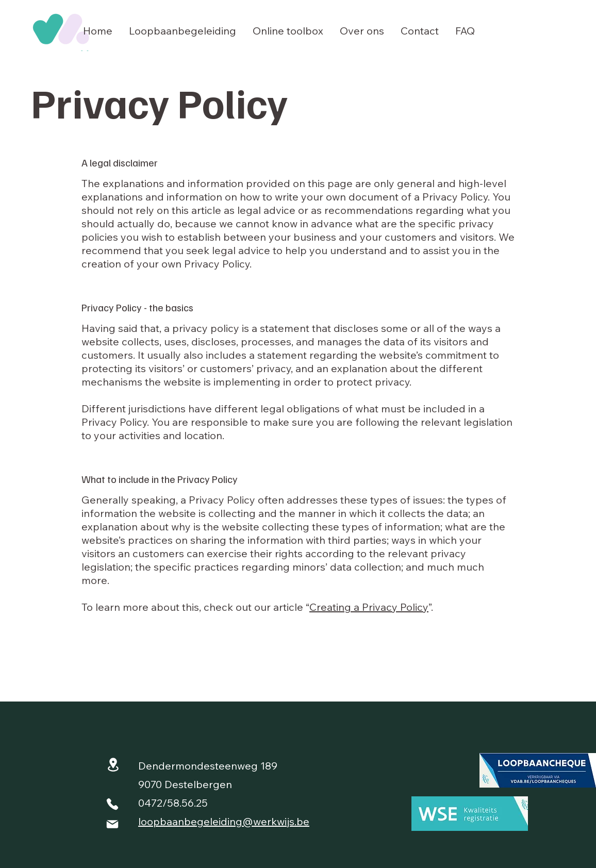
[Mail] (112, 824)
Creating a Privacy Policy (369, 607)
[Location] (113, 765)
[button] (183, 31)
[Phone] (112, 804)
